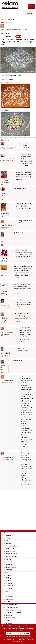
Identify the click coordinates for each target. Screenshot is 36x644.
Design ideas (10, 549)
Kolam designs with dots (14, 610)
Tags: (2, 75)
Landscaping (10, 599)
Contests (9, 615)
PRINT (19, 37)
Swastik (8, 543)
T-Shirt (8, 602)
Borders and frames (12, 546)
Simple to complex (12, 556)
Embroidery (10, 583)
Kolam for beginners (12, 607)
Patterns (7, 533)
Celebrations (8, 559)
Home (3, 19)
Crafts (6, 573)
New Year (9, 565)
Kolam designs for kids (13, 613)
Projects (6, 591)
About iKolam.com (9, 639)
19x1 (19, 75)
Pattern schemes (11, 554)
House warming (11, 567)
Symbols (8, 535)
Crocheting (9, 588)
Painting (8, 575)
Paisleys (8, 538)
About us (9, 623)
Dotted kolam (11, 75)
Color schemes (11, 551)
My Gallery (5, 33)
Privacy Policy (21, 639)
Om (7, 541)
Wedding (9, 570)
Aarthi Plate (10, 586)
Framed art (9, 594)
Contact (20, 641)
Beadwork (9, 581)
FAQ (7, 620)
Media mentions (11, 618)
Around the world (11, 562)
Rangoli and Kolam (10, 605)
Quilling (8, 578)
